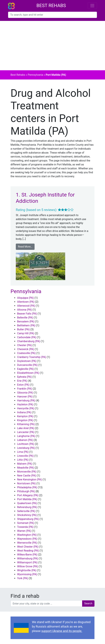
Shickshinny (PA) (27, 515)
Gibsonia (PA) (25, 393)
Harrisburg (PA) (26, 401)
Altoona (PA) (25, 310)
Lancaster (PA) (26, 432)
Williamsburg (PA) (28, 559)
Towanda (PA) (25, 527)
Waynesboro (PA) (27, 539)
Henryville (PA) (26, 408)
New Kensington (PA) (30, 480)
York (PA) (23, 578)
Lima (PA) (23, 452)
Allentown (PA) (26, 302)
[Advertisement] (52, 46)
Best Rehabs (51, 6)
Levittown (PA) (26, 444)
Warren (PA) (24, 531)
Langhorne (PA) (26, 436)
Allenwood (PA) (26, 306)
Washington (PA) (27, 535)
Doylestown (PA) (27, 361)
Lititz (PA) (23, 460)
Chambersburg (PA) (29, 341)
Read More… (25, 247)
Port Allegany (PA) (28, 495)
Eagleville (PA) (25, 369)
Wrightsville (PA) (27, 570)
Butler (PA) (23, 329)
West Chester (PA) (28, 547)
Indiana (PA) (24, 412)
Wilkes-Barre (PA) (27, 555)
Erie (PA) (22, 381)
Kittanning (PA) (26, 424)
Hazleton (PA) (25, 404)
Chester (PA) (25, 345)
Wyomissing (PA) (27, 574)
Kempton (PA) (25, 416)
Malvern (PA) (25, 464)
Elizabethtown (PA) (28, 373)
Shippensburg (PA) (28, 519)
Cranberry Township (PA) (32, 357)
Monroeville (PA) (27, 472)
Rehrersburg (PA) (27, 507)
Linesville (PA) (25, 456)
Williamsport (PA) (27, 562)
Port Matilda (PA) (27, 499)
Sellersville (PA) (26, 511)
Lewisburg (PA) (26, 448)
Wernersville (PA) (27, 543)
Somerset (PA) (26, 523)
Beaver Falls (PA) (27, 314)
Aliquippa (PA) (25, 298)
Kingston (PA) (25, 420)
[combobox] (52, 15)
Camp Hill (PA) (26, 333)
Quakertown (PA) (27, 503)
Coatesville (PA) (26, 353)
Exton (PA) (23, 385)
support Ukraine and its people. (62, 631)
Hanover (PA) (25, 397)
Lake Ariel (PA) (26, 428)
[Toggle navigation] (92, 6)
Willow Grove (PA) (28, 566)
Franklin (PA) (25, 389)
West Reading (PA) (28, 551)
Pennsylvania (35, 75)
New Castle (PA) (27, 476)
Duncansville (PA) (27, 365)
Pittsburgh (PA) (26, 491)
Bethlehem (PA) (26, 325)
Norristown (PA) (26, 483)
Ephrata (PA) (24, 377)
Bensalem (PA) (26, 322)
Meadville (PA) (26, 468)
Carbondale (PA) (27, 337)
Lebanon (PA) (25, 440)
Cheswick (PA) (26, 349)
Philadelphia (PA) (27, 487)
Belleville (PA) (25, 318)
